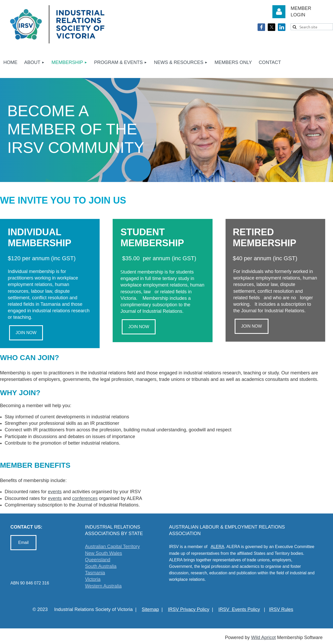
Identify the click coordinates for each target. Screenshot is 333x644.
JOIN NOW (26, 333)
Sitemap (150, 609)
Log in (279, 12)
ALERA (217, 547)
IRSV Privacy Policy (189, 609)
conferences (85, 498)
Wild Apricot (263, 638)
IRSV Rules (281, 609)
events (55, 492)
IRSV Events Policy (239, 609)
